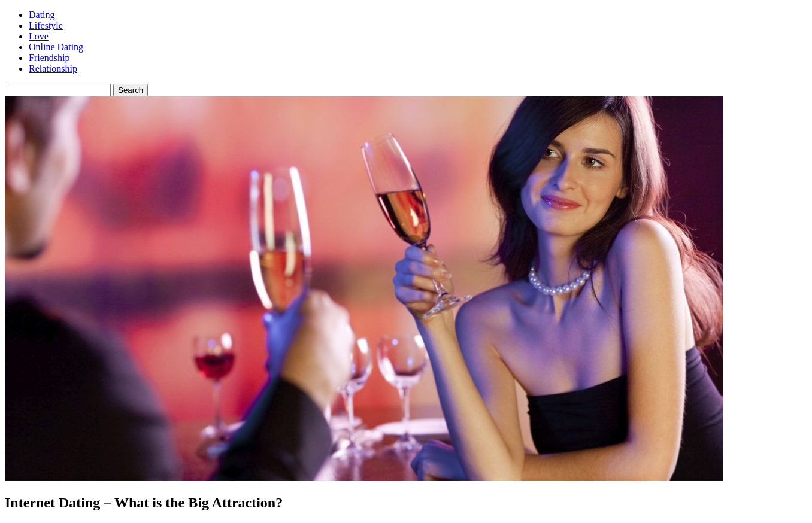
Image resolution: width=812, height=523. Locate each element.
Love (39, 36)
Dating (42, 15)
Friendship (49, 58)
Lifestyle (46, 25)
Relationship (53, 69)
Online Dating (56, 47)
